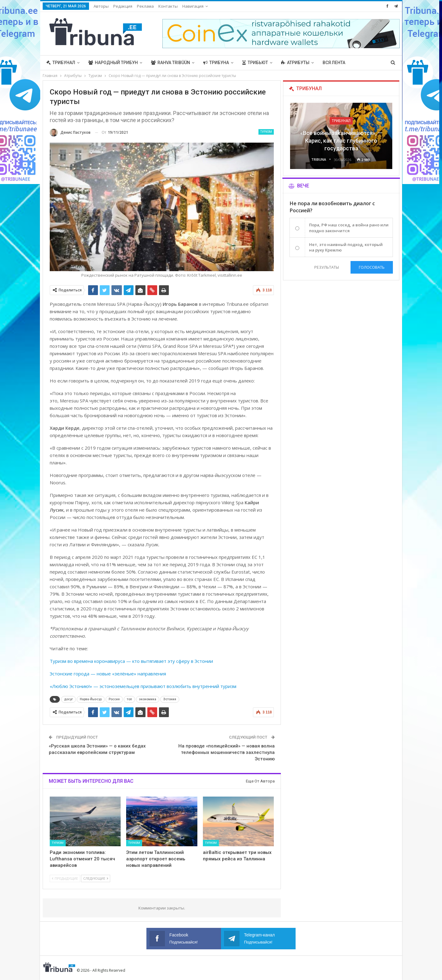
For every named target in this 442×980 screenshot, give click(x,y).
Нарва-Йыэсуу (91, 699)
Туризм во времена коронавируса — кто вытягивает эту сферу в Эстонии (131, 661)
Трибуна (216, 63)
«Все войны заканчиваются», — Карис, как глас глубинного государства (341, 141)
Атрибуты (295, 63)
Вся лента (334, 63)
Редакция (123, 6)
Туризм (266, 132)
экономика (148, 699)
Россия (114, 699)
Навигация (193, 6)
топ (129, 699)
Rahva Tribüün (171, 63)
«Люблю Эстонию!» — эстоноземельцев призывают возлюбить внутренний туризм (143, 686)
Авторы (101, 6)
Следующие (96, 878)
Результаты (326, 267)
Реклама (145, 6)
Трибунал (61, 63)
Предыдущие (65, 878)
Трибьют (255, 63)
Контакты (168, 6)
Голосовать (372, 267)
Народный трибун (113, 63)
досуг (68, 699)
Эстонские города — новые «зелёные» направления (108, 674)
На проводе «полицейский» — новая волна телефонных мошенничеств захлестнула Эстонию (227, 752)
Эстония (170, 699)
